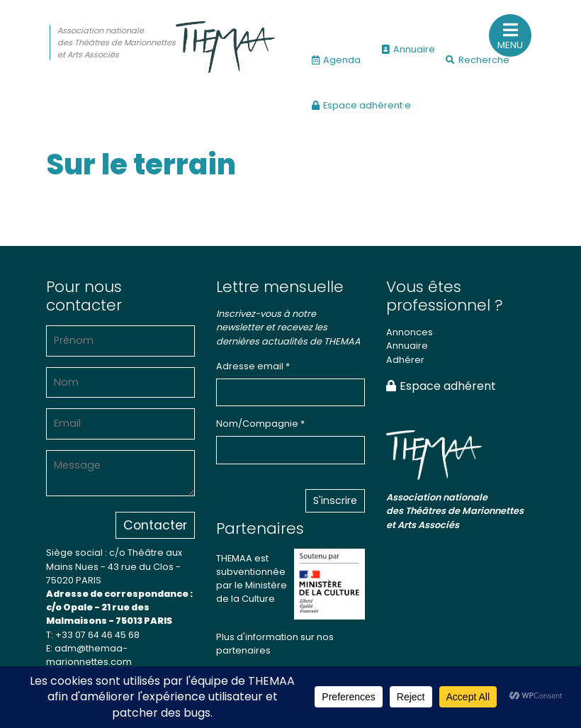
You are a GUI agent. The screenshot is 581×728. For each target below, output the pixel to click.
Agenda (336, 60)
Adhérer (405, 360)
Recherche (478, 60)
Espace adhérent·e (361, 105)
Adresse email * (253, 366)
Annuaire (408, 49)
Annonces (410, 332)
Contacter (155, 525)
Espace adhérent (441, 386)
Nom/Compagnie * (260, 424)
